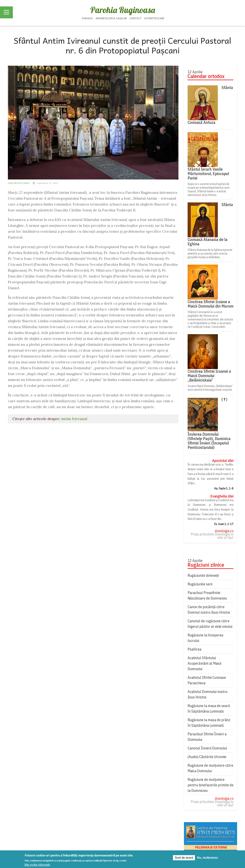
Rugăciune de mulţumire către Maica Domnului (210, 768)
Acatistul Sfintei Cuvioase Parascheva (207, 680)
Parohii (87, 18)
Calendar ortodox (206, 76)
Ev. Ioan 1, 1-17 (224, 524)
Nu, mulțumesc (208, 858)
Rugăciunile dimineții (203, 575)
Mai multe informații (37, 865)
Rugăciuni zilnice (206, 565)
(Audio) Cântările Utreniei (207, 757)
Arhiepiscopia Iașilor (111, 18)
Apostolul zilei (223, 461)
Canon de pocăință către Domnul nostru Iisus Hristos (209, 610)
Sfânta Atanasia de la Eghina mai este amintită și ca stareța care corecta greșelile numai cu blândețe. (210, 253)
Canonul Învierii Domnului (207, 748)
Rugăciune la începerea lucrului (205, 638)
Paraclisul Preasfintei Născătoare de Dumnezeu (207, 595)
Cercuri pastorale (19, 183)
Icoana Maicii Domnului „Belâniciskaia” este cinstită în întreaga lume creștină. (210, 388)
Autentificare (154, 18)
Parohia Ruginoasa (123, 10)
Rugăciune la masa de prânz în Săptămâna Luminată (209, 723)
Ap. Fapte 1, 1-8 (224, 488)
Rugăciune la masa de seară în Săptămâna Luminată (209, 708)
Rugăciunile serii (200, 584)
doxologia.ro (224, 531)
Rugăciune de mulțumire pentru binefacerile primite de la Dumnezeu (211, 785)
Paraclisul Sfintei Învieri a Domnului (207, 737)
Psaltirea (194, 649)
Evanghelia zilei (222, 496)
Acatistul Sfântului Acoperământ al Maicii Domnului (204, 663)
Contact (136, 18)
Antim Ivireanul (74, 419)
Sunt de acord (184, 858)
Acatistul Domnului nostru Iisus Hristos (207, 694)
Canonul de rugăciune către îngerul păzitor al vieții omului (210, 624)
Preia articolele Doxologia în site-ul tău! (212, 536)
